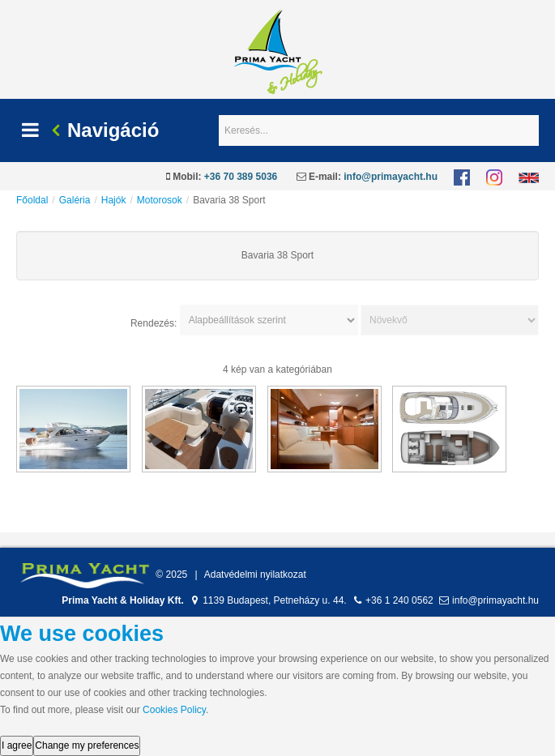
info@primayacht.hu (391, 177)
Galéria (75, 200)
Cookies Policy (174, 710)
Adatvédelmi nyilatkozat (255, 574)
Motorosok (160, 200)
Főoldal (32, 200)
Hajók (114, 200)
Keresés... (219, 115)
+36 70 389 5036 (241, 177)
